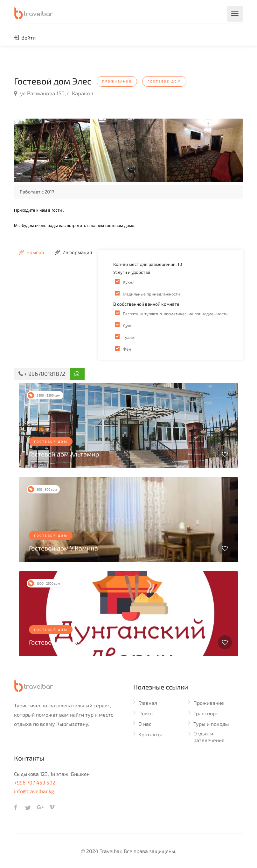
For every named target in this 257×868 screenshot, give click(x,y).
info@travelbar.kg (34, 791)
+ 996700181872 (42, 374)
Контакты (150, 734)
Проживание (209, 703)
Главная (148, 703)
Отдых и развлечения (209, 737)
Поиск (146, 713)
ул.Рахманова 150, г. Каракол (54, 93)
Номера (31, 252)
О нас (145, 724)
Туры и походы (211, 724)
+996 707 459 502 (35, 782)
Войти (25, 37)
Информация (73, 252)
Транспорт (206, 713)
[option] (52, 150)
